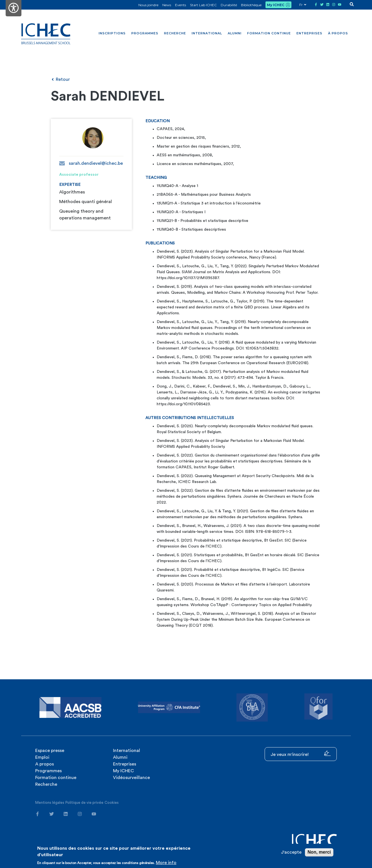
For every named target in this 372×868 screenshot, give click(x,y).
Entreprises (309, 33)
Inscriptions (112, 33)
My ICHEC (276, 5)
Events (181, 5)
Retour (60, 79)
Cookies (112, 803)
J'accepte (291, 852)
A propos (45, 764)
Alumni (235, 33)
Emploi (42, 757)
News (167, 5)
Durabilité (229, 5)
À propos (338, 33)
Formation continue (269, 33)
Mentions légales (50, 803)
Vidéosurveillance (131, 778)
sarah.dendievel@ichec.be (91, 163)
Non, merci (319, 852)
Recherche (175, 33)
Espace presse (50, 751)
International (207, 33)
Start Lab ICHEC (203, 5)
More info (166, 863)
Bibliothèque (251, 5)
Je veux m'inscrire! (301, 754)
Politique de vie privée (84, 803)
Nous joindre (148, 5)
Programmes (145, 33)
